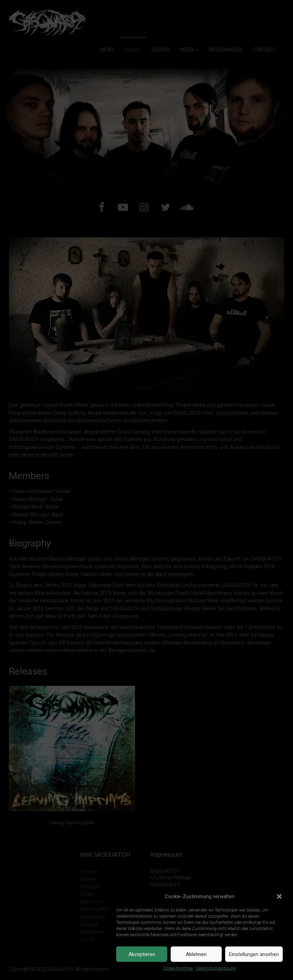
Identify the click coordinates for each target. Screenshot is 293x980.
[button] (279, 896)
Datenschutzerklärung (216, 968)
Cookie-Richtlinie (178, 968)
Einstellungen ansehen (254, 954)
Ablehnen (196, 954)
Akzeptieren (142, 954)
